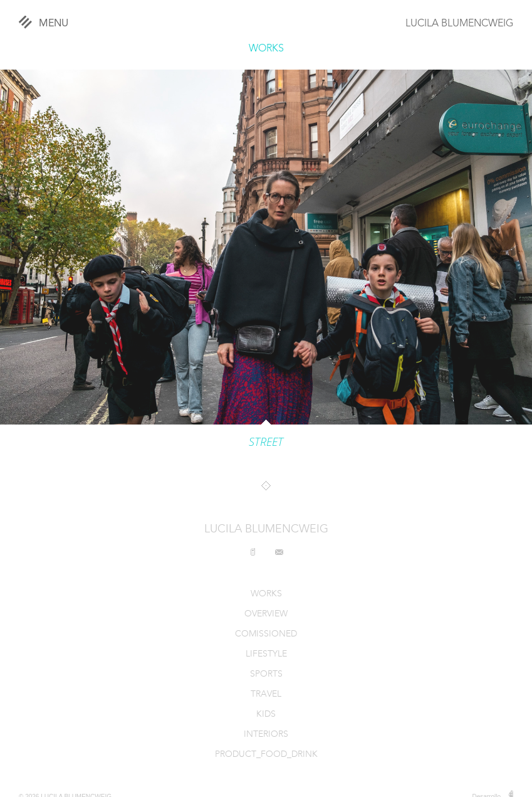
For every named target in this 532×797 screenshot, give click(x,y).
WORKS (266, 49)
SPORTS (266, 674)
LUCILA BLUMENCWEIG (459, 24)
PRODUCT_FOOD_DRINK (266, 755)
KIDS (266, 715)
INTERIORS (266, 735)
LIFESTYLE (266, 654)
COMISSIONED (266, 634)
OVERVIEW (266, 614)
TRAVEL (266, 694)
